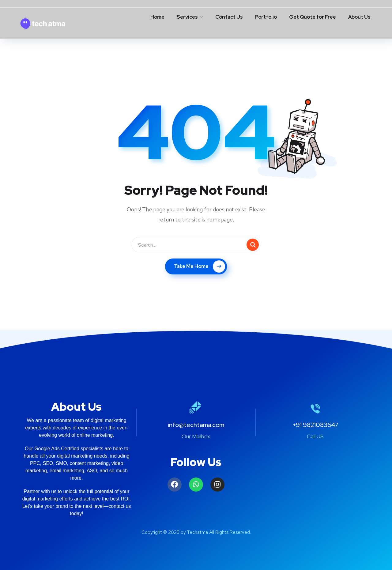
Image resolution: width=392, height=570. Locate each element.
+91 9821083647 (315, 425)
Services (187, 17)
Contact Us (229, 17)
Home (157, 17)
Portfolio (266, 17)
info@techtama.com (196, 425)
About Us (359, 17)
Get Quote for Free (313, 17)
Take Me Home (200, 266)
